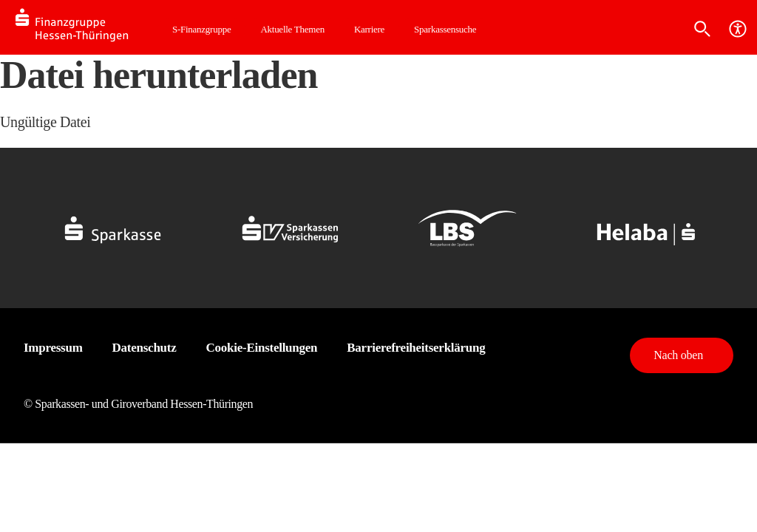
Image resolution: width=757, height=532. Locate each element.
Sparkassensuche (445, 29)
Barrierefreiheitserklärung (416, 348)
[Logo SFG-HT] (86, 27)
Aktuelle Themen (292, 29)
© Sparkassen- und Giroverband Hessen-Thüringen (138, 404)
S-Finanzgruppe (201, 29)
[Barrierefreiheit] (738, 29)
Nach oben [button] (678, 355)
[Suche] (702, 29)
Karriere (369, 29)
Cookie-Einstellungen (262, 348)
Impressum (53, 348)
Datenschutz (145, 348)
